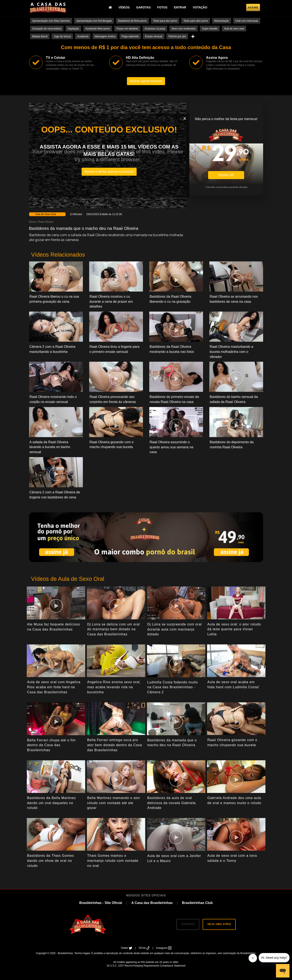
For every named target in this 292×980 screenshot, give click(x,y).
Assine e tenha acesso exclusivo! (109, 172)
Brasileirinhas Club (197, 903)
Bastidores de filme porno (132, 21)
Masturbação (221, 21)
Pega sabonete (130, 36)
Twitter (127, 948)
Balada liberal (40, 36)
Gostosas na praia (155, 29)
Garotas (143, 7)
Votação (200, 7)
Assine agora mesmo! (146, 81)
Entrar (180, 7)
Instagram (164, 948)
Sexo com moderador (184, 29)
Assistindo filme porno (98, 29)
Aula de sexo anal (234, 29)
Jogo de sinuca (62, 36)
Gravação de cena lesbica (47, 29)
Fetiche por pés (177, 36)
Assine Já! (226, 175)
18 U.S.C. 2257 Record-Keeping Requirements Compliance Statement (146, 966)
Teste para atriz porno (196, 21)
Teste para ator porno (165, 21)
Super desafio (210, 29)
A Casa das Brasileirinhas (152, 903)
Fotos (162, 7)
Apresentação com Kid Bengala (94, 21)
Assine (253, 8)
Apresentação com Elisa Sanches (51, 21)
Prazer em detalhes (127, 29)
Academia (83, 36)
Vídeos (124, 7)
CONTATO (188, 924)
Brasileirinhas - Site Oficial (101, 903)
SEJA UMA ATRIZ (219, 924)
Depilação (73, 29)
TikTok (145, 948)
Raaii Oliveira (46, 222)
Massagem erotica (105, 36)
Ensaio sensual (154, 36)
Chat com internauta (247, 21)
